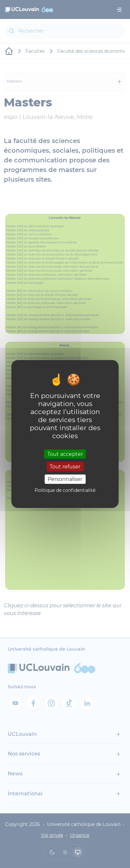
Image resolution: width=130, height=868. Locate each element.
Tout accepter (65, 454)
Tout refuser (65, 467)
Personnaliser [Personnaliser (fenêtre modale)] (65, 479)
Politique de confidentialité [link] (65, 490)
